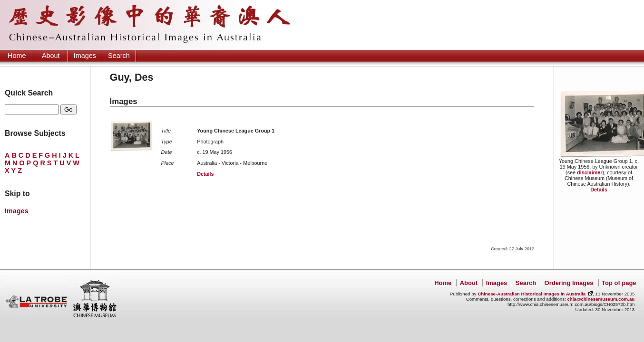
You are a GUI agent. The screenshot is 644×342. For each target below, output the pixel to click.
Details (599, 190)
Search (119, 56)
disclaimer (590, 172)
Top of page (619, 283)
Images (85, 56)
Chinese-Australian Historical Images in (532, 294)
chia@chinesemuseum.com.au (601, 299)
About (51, 56)
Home (17, 56)
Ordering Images (569, 283)
